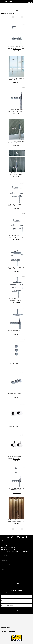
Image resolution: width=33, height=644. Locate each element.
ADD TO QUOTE (17, 51)
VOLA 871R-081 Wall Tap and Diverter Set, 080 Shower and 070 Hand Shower (17, 48)
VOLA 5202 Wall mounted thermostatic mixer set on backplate (15, 427)
